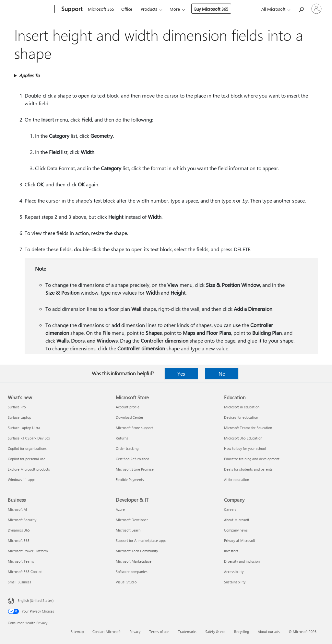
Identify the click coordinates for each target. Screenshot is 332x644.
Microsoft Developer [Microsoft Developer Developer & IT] (132, 520)
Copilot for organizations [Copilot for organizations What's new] (27, 448)
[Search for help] (301, 8)
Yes (181, 374)
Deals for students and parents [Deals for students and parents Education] (248, 469)
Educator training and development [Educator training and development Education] (252, 459)
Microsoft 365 (101, 9)
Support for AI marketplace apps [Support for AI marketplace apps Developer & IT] (141, 540)
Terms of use (159, 632)
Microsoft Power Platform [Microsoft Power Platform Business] (28, 551)
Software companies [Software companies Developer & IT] (132, 572)
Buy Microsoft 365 (211, 9)
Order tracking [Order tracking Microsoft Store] (127, 448)
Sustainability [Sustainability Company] (235, 582)
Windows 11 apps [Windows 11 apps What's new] (22, 480)
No (222, 374)
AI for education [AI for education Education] (237, 480)
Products (149, 9)
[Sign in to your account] (316, 9)
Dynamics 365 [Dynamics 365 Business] (19, 530)
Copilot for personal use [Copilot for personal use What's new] (27, 459)
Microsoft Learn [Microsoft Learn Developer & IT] (128, 530)
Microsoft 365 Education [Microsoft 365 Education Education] (243, 438)
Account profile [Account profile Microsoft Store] (128, 407)
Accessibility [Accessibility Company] (234, 572)
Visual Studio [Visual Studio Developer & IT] (126, 582)
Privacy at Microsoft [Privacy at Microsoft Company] (240, 540)
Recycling (242, 632)
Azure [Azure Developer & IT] (120, 509)
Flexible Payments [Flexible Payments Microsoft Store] (130, 480)
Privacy (135, 632)
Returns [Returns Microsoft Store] (122, 438)
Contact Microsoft (107, 632)
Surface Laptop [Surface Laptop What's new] (19, 417)
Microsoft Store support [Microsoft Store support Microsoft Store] (134, 428)
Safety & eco (215, 632)
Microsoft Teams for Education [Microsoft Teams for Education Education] (248, 428)
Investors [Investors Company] (231, 551)
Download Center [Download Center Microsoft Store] (130, 417)
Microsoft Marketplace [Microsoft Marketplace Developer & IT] (134, 561)
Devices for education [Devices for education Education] (241, 417)
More (175, 9)
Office (127, 9)
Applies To (29, 75)
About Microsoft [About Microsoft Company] (237, 520)
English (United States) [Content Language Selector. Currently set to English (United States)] (36, 600)
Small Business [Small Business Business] (19, 582)
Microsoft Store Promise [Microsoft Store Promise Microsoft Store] (135, 469)
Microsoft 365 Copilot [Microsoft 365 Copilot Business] (25, 572)
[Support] (71, 9)
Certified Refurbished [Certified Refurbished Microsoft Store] (132, 459)
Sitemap (77, 632)
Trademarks (187, 632)
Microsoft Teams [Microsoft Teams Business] (21, 561)
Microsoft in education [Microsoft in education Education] (242, 407)
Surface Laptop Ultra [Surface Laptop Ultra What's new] (24, 428)
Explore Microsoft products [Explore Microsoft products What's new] (29, 469)
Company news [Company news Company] (236, 530)
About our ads (269, 632)
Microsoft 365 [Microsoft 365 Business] (19, 540)
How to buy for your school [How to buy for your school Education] (245, 448)
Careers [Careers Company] (230, 509)
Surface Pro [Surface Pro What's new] (17, 407)
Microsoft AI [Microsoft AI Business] (17, 509)
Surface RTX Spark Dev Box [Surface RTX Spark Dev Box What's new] (29, 438)
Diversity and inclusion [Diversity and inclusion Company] (242, 561)
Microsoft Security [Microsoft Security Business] (22, 520)
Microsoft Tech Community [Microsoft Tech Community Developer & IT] (137, 551)
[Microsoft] (30, 9)
